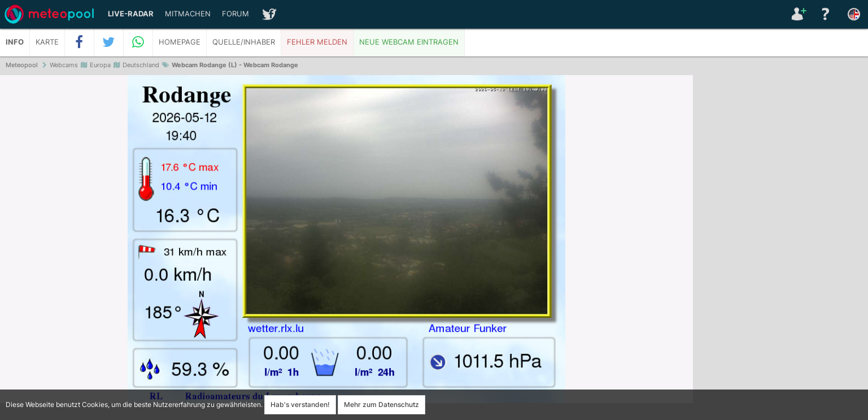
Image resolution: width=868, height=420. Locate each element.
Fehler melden (317, 42)
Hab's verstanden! (300, 404)
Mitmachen (188, 14)
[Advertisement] (780, 248)
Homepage (180, 42)
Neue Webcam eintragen (409, 42)
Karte (47, 42)
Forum (235, 14)
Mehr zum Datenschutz (381, 404)
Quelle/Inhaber (244, 42)
